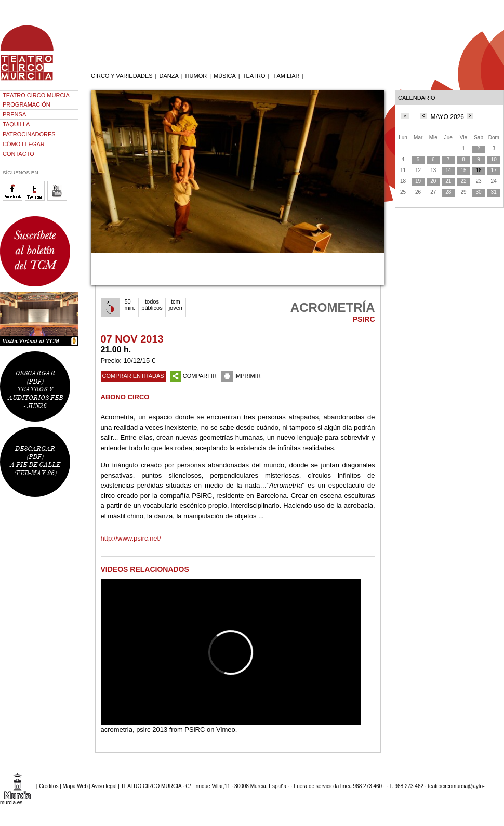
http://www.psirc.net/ (131, 538)
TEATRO (254, 76)
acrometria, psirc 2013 (134, 730)
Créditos (49, 786)
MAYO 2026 (447, 117)
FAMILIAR (286, 76)
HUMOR (196, 76)
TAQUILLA (16, 124)
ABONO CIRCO (125, 397)
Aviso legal (104, 786)
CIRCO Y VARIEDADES (122, 76)
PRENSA (14, 114)
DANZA (169, 76)
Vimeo (226, 730)
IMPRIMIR (241, 376)
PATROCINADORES (29, 134)
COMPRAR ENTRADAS (133, 376)
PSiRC (195, 730)
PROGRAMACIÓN (26, 104)
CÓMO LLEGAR (24, 144)
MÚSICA (225, 76)
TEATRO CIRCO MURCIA (36, 95)
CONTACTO (18, 154)
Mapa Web (75, 786)
